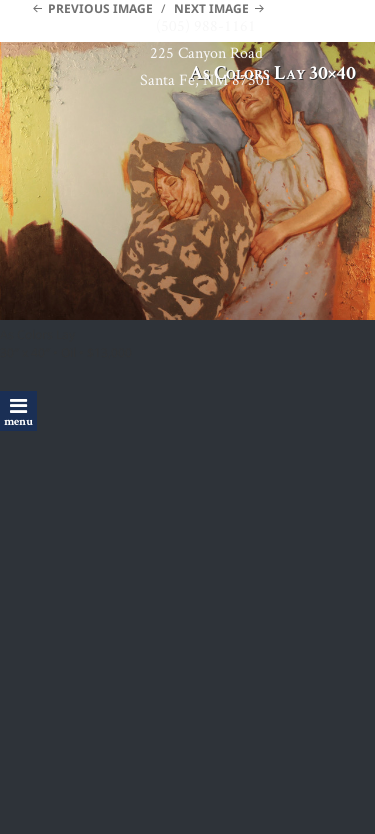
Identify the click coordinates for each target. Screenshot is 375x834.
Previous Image (100, 8)
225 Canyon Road (206, 52)
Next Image (211, 8)
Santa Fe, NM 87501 (206, 79)
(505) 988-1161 (206, 25)
